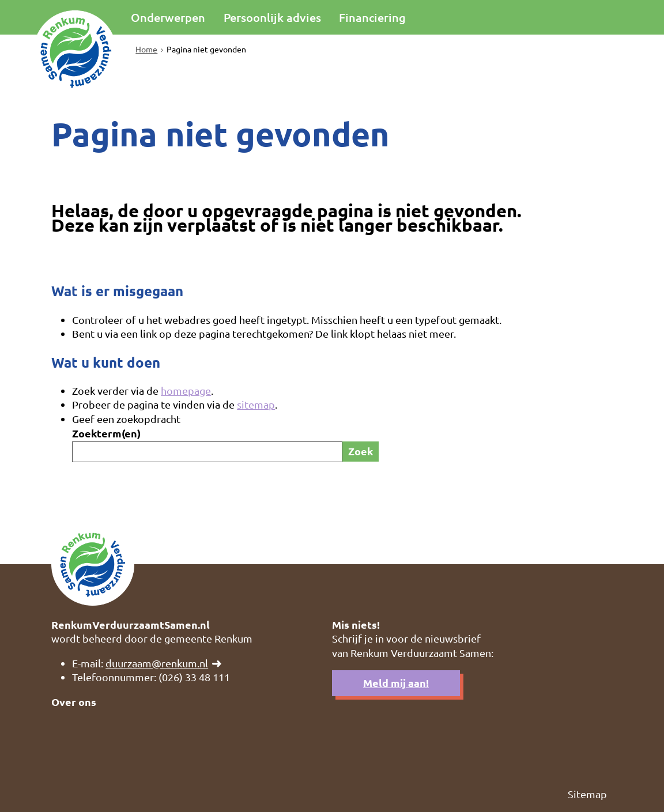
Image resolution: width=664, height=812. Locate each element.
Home (146, 49)
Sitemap (587, 794)
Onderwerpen (168, 17)
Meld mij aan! (396, 683)
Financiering (372, 17)
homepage (186, 390)
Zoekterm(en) (106, 433)
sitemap (256, 404)
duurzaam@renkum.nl (157, 663)
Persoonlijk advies (272, 17)
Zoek (361, 451)
